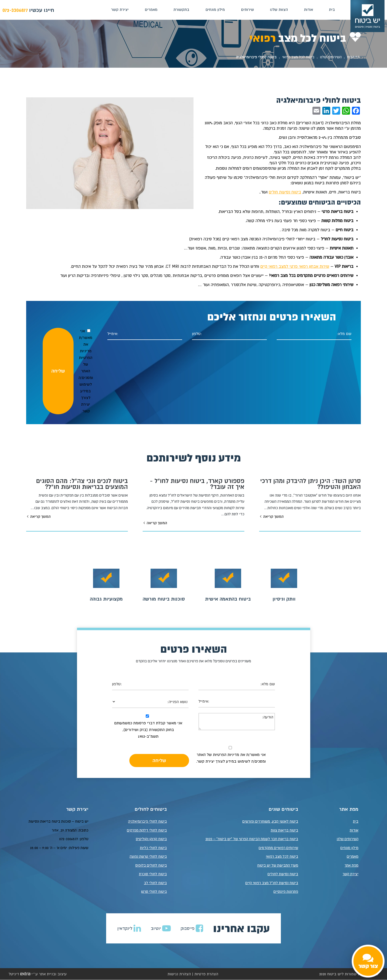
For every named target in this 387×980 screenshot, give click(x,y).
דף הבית (353, 57)
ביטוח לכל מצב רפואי (298, 57)
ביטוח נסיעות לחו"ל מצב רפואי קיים (272, 883)
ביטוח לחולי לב (155, 883)
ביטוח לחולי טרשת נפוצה (148, 857)
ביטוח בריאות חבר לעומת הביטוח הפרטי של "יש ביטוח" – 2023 (252, 839)
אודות (308, 9)
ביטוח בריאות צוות (284, 830)
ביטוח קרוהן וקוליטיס (151, 839)
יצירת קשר (120, 9)
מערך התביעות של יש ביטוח (278, 865)
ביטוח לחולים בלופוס (151, 865)
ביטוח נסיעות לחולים (283, 874)
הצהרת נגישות (179, 974)
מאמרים (151, 9)
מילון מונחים (215, 9)
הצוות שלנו (279, 9)
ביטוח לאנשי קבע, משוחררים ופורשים (270, 822)
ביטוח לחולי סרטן (154, 892)
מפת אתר (351, 865)
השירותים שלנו (331, 57)
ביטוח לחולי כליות (153, 848)
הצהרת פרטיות (206, 974)
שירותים (247, 9)
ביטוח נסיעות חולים (285, 192)
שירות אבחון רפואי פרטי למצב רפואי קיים (295, 266)
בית (332, 9)
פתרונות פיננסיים (286, 892)
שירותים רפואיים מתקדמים (278, 848)
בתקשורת (181, 9)
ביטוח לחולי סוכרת (153, 874)
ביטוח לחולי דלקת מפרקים (147, 830)
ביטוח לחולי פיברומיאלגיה (147, 822)
